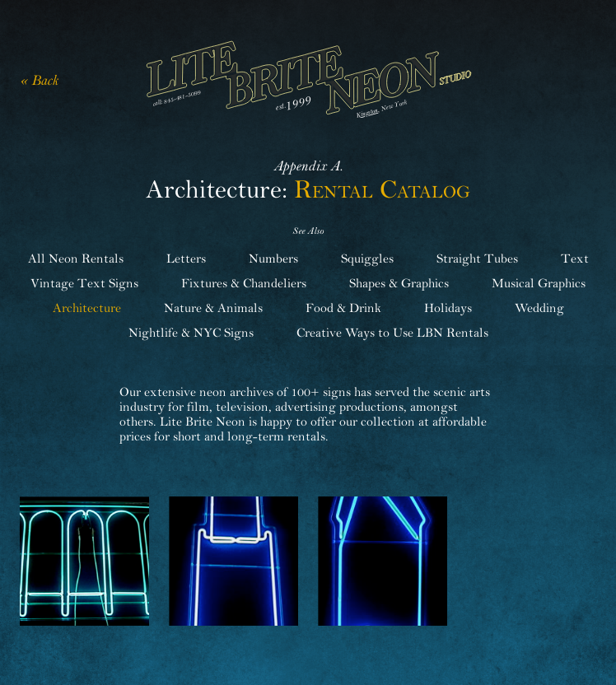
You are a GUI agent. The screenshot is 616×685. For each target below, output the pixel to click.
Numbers (273, 259)
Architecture (87, 308)
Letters (186, 259)
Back (45, 80)
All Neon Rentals (76, 259)
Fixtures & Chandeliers (244, 283)
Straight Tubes (477, 259)
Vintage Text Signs (84, 283)
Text (575, 259)
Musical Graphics (539, 283)
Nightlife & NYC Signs (191, 333)
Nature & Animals (213, 308)
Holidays (448, 308)
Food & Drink (343, 308)
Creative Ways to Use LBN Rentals (392, 333)
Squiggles (367, 259)
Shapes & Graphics (399, 283)
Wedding (539, 308)
